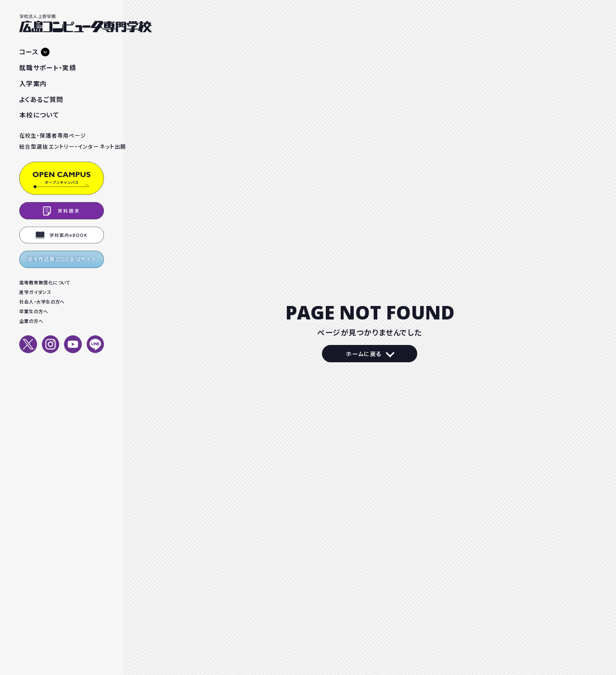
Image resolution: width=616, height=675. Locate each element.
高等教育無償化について (45, 282)
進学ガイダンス (35, 292)
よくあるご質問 (41, 99)
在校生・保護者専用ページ (53, 135)
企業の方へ (31, 321)
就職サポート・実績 (48, 67)
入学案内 (33, 83)
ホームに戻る (364, 354)
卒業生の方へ (34, 311)
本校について (39, 115)
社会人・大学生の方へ (42, 302)
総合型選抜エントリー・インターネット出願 (62, 146)
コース (29, 51)
